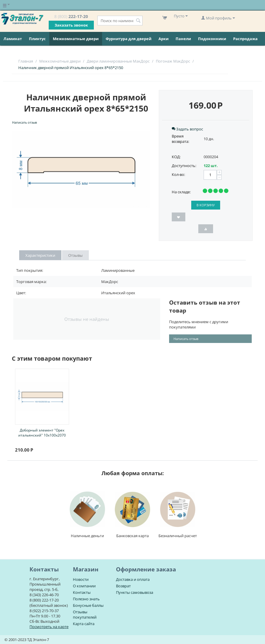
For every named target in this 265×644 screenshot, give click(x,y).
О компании (84, 586)
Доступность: (184, 166)
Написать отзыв (24, 122)
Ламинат (13, 39)
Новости (81, 579)
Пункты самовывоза (135, 592)
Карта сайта (84, 624)
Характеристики (40, 255)
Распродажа (245, 39)
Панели (183, 39)
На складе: (181, 192)
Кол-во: (178, 174)
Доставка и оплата (133, 579)
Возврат (123, 586)
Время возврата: (180, 139)
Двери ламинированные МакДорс (118, 61)
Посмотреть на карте (49, 627)
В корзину (206, 205)
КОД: (176, 157)
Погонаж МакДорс (173, 61)
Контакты (82, 592)
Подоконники (212, 39)
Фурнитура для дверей (129, 39)
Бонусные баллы (88, 605)
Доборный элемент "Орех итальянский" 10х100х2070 (42, 433)
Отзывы (75, 255)
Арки (163, 39)
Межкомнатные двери (76, 39)
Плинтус (37, 39)
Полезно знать (86, 599)
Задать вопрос (187, 129)
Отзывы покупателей (85, 614)
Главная (26, 61)
